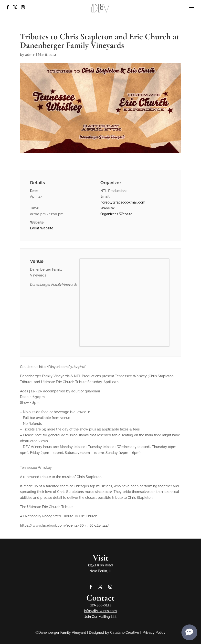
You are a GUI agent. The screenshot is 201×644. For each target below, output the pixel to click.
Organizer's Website (116, 214)
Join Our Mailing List (100, 617)
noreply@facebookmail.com (123, 202)
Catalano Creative (125, 633)
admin (30, 55)
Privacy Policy (154, 633)
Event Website (42, 228)
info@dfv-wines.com (100, 611)
